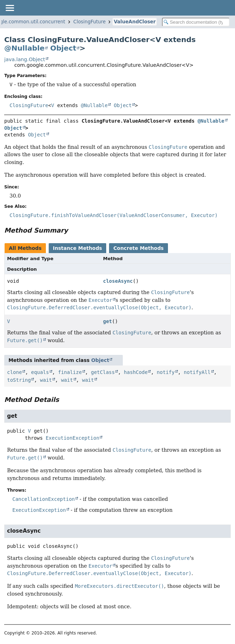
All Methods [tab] (25, 248)
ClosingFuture (90, 22)
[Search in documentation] (196, 22)
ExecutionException (73, 438)
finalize (70, 372)
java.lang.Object (25, 59)
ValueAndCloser (135, 22)
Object (63, 48)
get (107, 321)
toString (19, 380)
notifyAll (197, 372)
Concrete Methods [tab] (138, 248)
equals (40, 372)
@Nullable (24, 48)
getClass (103, 372)
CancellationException (44, 499)
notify (166, 372)
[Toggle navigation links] (10, 8)
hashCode (136, 372)
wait (46, 380)
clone (14, 372)
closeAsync (118, 281)
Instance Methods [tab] (77, 248)
